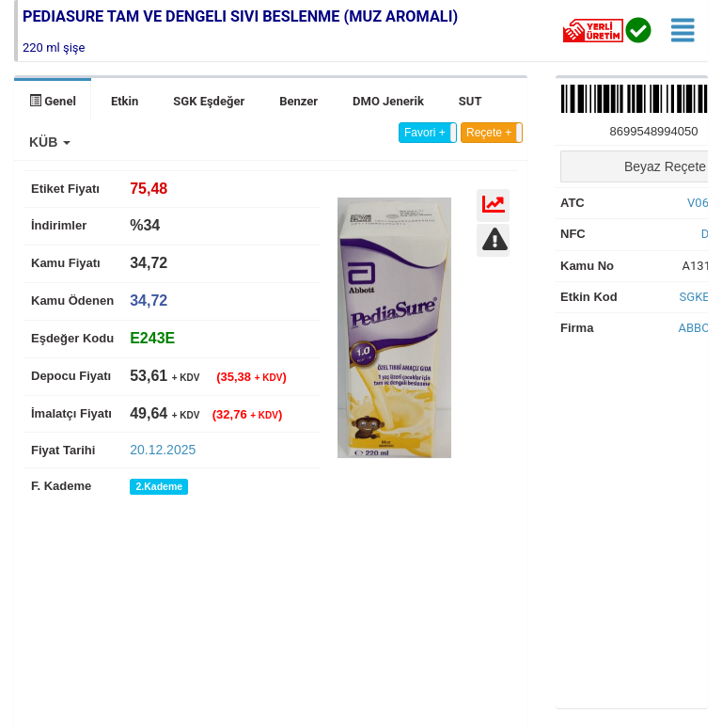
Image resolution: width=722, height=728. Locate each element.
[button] (50, 142)
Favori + (425, 133)
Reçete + (489, 133)
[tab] (152, 338)
